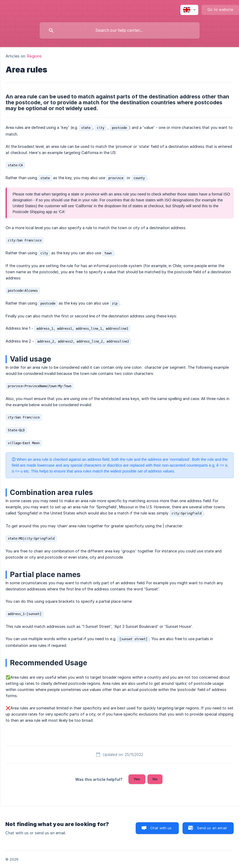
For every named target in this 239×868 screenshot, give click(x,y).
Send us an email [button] (212, 828)
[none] (189, 10)
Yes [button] (137, 779)
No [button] (155, 779)
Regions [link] (34, 56)
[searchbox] (120, 30)
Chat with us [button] (161, 828)
